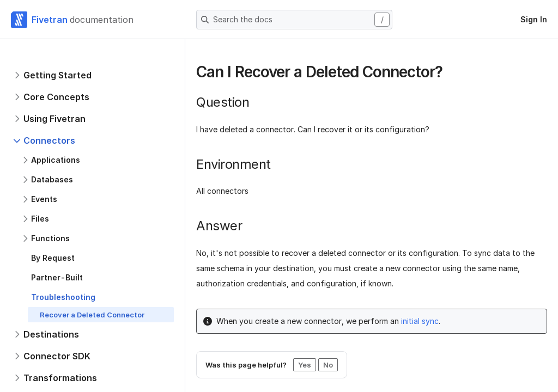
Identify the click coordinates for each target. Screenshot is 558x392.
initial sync (420, 321)
